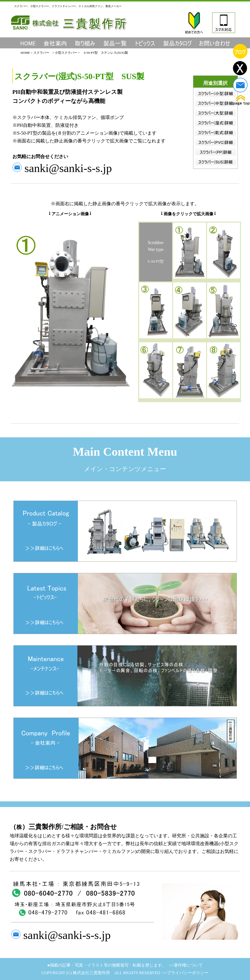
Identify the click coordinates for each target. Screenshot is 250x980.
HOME (26, 53)
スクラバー (41, 53)
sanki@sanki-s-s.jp (67, 168)
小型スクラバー (66, 53)
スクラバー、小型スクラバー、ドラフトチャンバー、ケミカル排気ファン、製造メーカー (68, 6)
